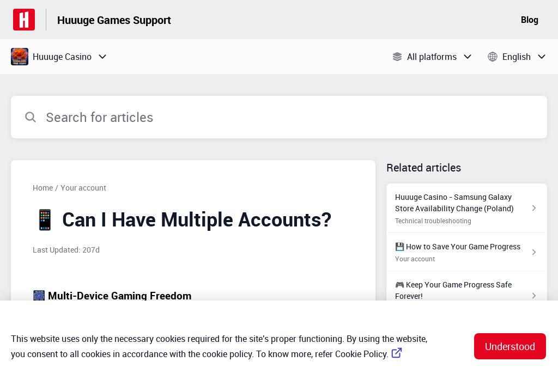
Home (43, 188)
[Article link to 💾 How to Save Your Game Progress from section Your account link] (467, 252)
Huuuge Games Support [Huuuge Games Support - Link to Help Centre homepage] (114, 20)
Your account (83, 188)
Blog (530, 20)
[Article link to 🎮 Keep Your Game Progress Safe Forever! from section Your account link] (467, 296)
